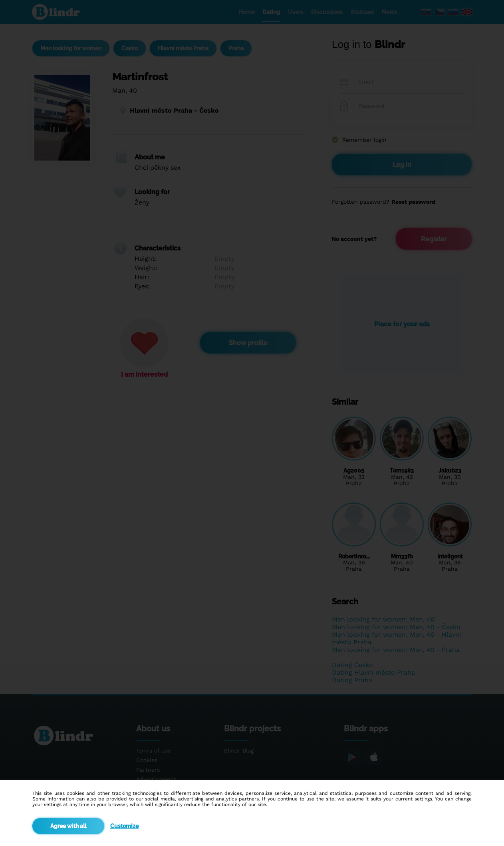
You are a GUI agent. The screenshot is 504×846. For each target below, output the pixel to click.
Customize (124, 826)
